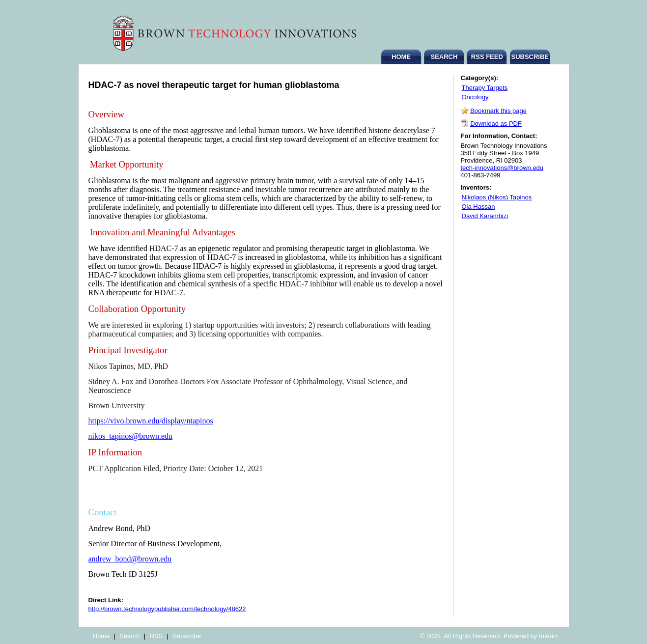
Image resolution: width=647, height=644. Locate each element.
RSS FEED (487, 57)
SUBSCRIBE (530, 57)
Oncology (475, 97)
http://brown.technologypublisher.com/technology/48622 (167, 609)
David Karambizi (485, 216)
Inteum (549, 636)
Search (129, 636)
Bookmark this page (498, 111)
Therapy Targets (485, 88)
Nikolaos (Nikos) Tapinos (497, 197)
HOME (401, 57)
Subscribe (187, 636)
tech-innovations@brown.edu (502, 168)
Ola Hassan (478, 207)
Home (101, 636)
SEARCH (444, 57)
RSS (156, 636)
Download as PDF (496, 124)
